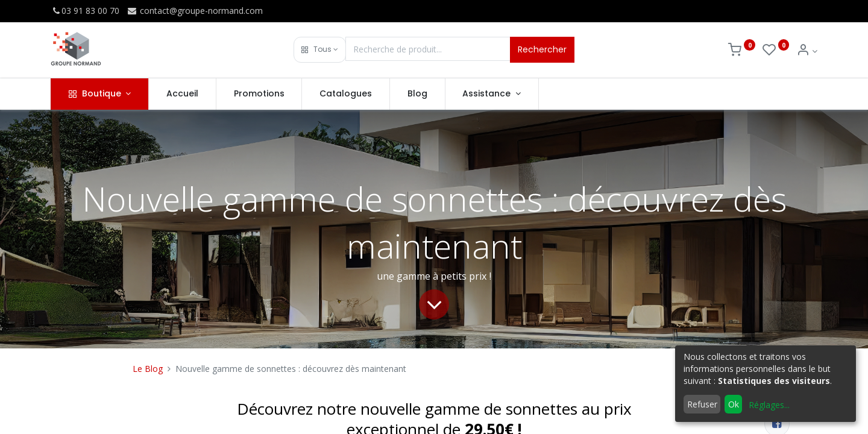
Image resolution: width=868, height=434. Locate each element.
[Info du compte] (807, 51)
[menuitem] (182, 94)
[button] (320, 50)
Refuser (702, 404)
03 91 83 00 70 (85, 11)
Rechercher (542, 49)
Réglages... (769, 405)
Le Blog (148, 369)
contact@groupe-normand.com (195, 11)
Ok (734, 404)
